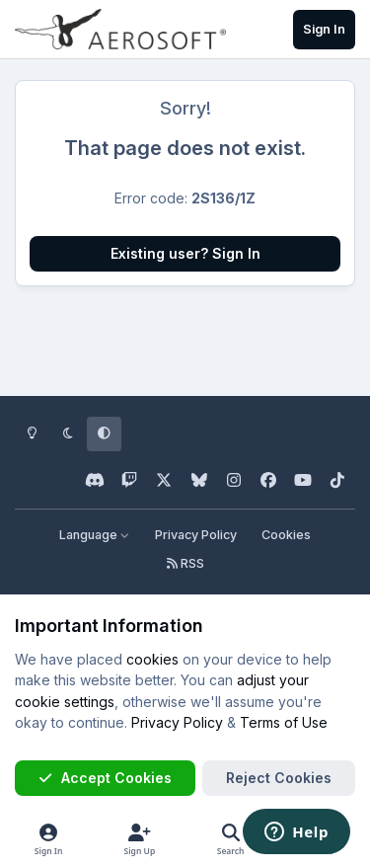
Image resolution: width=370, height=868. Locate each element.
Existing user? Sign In (185, 253)
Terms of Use (284, 722)
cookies (152, 659)
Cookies (286, 535)
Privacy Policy (196, 535)
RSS (185, 563)
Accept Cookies (105, 778)
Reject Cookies (279, 778)
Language (95, 535)
